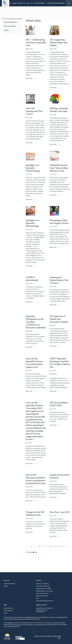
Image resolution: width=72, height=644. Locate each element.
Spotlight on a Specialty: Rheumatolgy (32, 223)
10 (56, 546)
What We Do (17, 3)
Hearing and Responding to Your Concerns (59, 280)
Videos (6, 30)
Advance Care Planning (42, 584)
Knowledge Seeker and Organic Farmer (59, 222)
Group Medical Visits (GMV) (43, 588)
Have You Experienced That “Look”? (34, 111)
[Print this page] (36, 552)
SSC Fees (39, 581)
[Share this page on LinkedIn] (31, 552)
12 (62, 546)
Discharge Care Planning (43, 586)
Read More (29, 79)
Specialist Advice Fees (42, 596)
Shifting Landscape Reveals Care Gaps (59, 110)
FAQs (37, 598)
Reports (6, 586)
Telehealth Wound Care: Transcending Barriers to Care (59, 168)
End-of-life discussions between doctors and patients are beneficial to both (36, 479)
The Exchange (39, 3)
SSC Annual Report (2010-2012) (59, 404)
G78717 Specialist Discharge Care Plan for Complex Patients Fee (60, 363)
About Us (7, 581)
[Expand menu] (11, 3)
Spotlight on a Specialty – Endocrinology (33, 168)
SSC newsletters (10, 26)
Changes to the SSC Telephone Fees (35, 513)
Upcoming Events (10, 22)
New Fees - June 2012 (60, 512)
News (28, 3)
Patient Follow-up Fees (42, 593)
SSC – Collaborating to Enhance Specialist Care (36, 42)
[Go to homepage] (6, 3)
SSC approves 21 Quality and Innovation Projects (59, 319)
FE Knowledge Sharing (56, 3)
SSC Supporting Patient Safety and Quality (59, 42)
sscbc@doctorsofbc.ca (42, 610)
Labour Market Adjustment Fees (45, 601)
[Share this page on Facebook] (27, 552)
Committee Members (10, 584)
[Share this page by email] (34, 552)
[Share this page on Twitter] (29, 552)
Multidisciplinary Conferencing (44, 591)
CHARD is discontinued (32, 279)
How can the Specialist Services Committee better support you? (34, 363)
